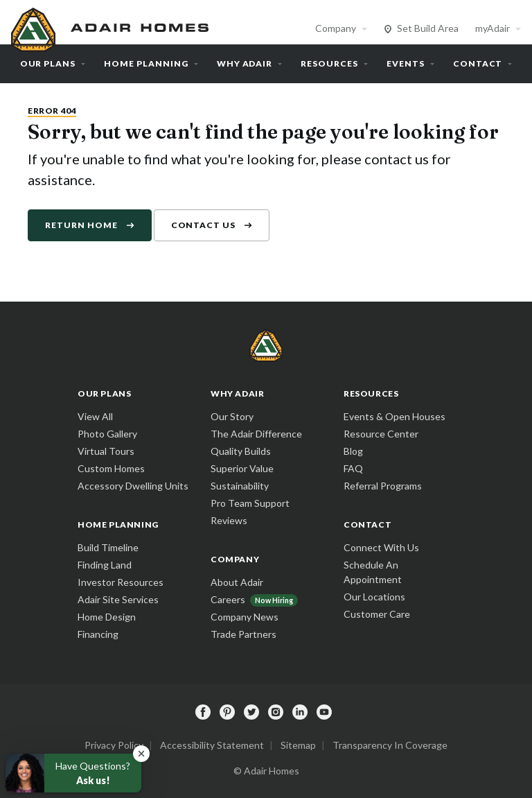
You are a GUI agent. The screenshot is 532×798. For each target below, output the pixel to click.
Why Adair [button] (245, 63)
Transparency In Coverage (390, 745)
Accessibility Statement (212, 745)
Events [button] (406, 63)
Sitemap (298, 745)
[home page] (112, 28)
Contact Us (204, 225)
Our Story (232, 416)
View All (95, 416)
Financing (98, 634)
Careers (228, 599)
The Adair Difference (256, 434)
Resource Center (381, 434)
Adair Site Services (118, 599)
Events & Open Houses (394, 416)
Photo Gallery (107, 434)
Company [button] (336, 28)
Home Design (107, 617)
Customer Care (377, 614)
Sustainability (240, 486)
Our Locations (374, 597)
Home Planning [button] (146, 63)
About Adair (237, 582)
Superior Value (242, 468)
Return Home (81, 225)
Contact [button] (478, 63)
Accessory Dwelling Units (133, 486)
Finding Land (105, 565)
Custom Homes (111, 468)
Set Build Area (428, 28)
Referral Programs (383, 486)
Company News (245, 617)
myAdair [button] (493, 28)
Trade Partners (243, 634)
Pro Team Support (250, 503)
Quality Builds (241, 451)
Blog (353, 451)
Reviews (229, 520)
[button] (141, 754)
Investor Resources (121, 582)
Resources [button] (329, 63)
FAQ (353, 468)
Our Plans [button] (48, 63)
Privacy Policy (114, 745)
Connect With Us (381, 547)
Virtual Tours (106, 451)
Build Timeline (108, 547)
